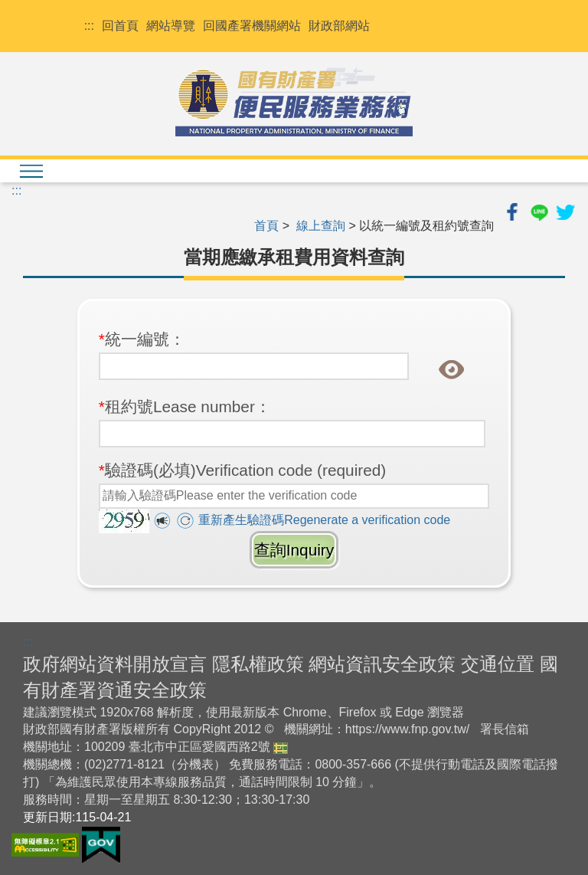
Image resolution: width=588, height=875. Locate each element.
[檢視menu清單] (31, 171)
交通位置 (498, 664)
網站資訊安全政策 (382, 664)
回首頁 (120, 26)
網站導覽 (171, 26)
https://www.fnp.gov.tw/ (407, 729)
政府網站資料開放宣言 (115, 664)
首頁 (266, 226)
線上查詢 (321, 226)
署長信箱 (505, 729)
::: (89, 26)
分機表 (195, 764)
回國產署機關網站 (252, 26)
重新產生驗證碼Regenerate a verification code (313, 520)
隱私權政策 (258, 664)
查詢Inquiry (294, 550)
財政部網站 (339, 26)
